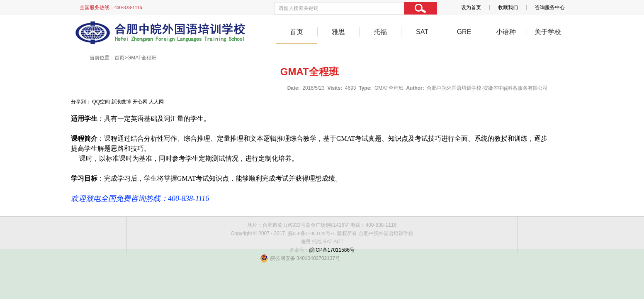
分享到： (81, 102)
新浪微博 (121, 102)
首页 (296, 32)
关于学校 (548, 32)
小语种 (506, 32)
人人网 (156, 102)
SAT (422, 32)
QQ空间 (101, 102)
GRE (464, 32)
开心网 (140, 102)
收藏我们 (508, 7)
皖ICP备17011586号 (332, 250)
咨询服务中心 (550, 7)
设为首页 (471, 7)
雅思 (338, 32)
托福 (380, 32)
